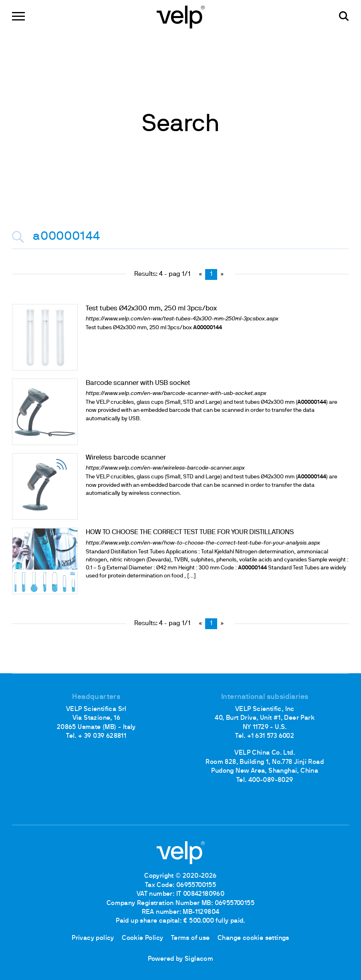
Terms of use (191, 938)
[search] (344, 16)
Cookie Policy (142, 938)
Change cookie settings (253, 938)
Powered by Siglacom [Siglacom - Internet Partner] (181, 959)
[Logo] (181, 16)
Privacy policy (93, 938)
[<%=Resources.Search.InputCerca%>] (180, 237)
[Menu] (18, 16)
